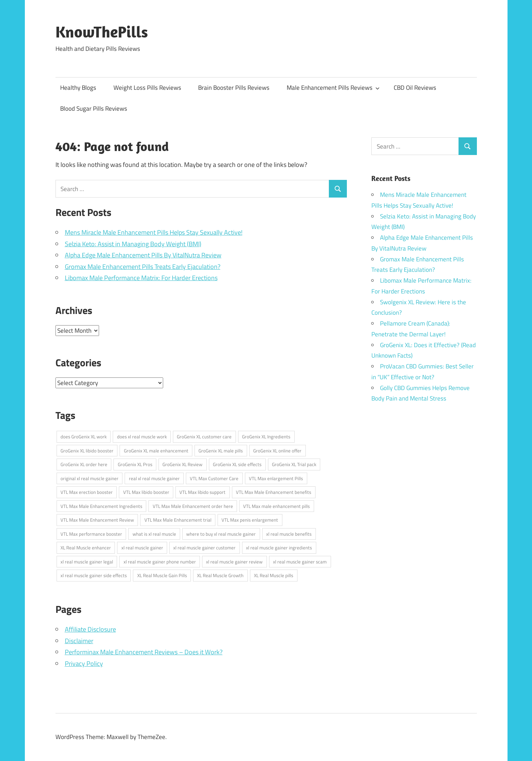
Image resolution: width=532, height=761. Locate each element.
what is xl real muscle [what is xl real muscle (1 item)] (154, 534)
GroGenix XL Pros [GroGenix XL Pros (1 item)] (135, 464)
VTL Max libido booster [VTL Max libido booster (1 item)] (146, 492)
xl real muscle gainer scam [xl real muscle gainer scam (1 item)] (300, 562)
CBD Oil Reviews (415, 88)
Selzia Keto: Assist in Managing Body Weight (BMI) (133, 244)
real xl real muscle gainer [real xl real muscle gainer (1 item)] (154, 478)
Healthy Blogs (78, 88)
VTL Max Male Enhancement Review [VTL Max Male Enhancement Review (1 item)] (97, 520)
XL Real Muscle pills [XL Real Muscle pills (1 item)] (274, 575)
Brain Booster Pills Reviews (234, 88)
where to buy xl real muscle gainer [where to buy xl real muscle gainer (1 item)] (221, 534)
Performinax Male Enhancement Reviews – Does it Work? (144, 652)
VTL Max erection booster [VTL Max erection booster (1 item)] (87, 492)
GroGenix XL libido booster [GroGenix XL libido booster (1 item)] (87, 451)
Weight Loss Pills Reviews (147, 88)
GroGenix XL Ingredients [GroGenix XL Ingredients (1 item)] (266, 437)
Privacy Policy (84, 663)
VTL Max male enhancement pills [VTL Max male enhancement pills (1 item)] (276, 506)
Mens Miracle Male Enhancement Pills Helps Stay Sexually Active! (154, 232)
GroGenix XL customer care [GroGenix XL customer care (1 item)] (204, 437)
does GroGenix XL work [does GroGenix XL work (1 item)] (84, 437)
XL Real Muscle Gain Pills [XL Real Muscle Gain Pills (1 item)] (162, 575)
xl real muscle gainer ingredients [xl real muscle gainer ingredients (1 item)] (279, 548)
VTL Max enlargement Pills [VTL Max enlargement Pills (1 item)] (276, 478)
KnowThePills (102, 32)
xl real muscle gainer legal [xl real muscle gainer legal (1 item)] (87, 562)
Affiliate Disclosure (90, 629)
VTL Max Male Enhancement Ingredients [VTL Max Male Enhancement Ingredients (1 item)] (101, 506)
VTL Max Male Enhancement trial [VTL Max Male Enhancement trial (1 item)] (178, 520)
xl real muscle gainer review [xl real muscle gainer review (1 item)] (234, 562)
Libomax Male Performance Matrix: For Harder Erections (141, 278)
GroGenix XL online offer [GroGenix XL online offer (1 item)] (277, 451)
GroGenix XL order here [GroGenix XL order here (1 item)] (84, 464)
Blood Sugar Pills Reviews (94, 109)
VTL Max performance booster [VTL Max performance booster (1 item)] (91, 534)
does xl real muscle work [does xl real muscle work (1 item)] (142, 437)
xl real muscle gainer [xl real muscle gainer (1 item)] (142, 548)
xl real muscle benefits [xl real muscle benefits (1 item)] (289, 534)
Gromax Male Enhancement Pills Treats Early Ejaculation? (143, 267)
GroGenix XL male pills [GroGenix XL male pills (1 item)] (221, 451)
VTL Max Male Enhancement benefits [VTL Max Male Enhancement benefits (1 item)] (274, 492)
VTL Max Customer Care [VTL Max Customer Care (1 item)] (214, 478)
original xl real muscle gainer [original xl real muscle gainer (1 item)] (90, 478)
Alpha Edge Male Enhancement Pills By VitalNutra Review (143, 255)
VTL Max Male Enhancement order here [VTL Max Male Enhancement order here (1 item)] (193, 506)
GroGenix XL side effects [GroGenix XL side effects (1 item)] (237, 464)
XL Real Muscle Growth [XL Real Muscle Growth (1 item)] (220, 575)
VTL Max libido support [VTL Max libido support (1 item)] (202, 492)
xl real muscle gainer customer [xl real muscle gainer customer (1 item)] (204, 548)
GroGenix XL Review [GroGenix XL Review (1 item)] (182, 464)
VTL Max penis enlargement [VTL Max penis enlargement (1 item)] (250, 520)
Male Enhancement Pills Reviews (333, 88)
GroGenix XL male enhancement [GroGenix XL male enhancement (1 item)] (156, 451)
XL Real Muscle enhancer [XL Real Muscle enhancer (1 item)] (86, 548)
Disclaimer (79, 641)
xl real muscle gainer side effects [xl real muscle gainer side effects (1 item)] (94, 575)
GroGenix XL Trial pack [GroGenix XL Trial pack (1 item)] (294, 464)
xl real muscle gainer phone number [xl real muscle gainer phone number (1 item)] (160, 562)
